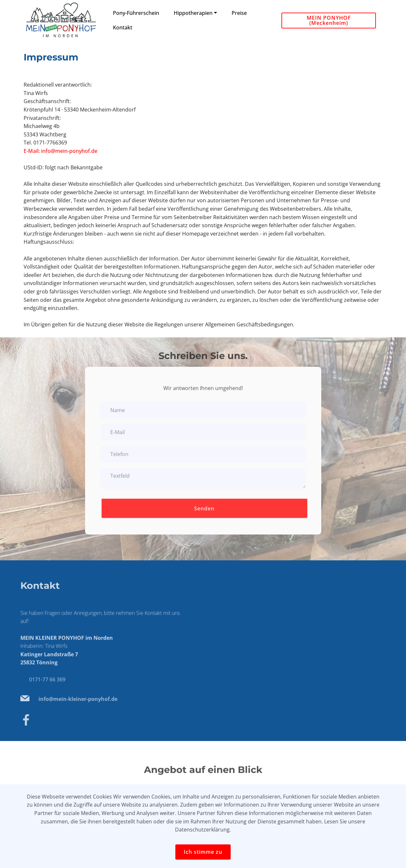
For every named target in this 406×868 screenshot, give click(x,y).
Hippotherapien (193, 13)
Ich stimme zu (203, 852)
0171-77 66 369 (47, 684)
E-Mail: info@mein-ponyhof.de (60, 151)
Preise (240, 13)
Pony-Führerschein (136, 13)
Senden (204, 513)
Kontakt (123, 27)
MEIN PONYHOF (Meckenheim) (329, 20)
